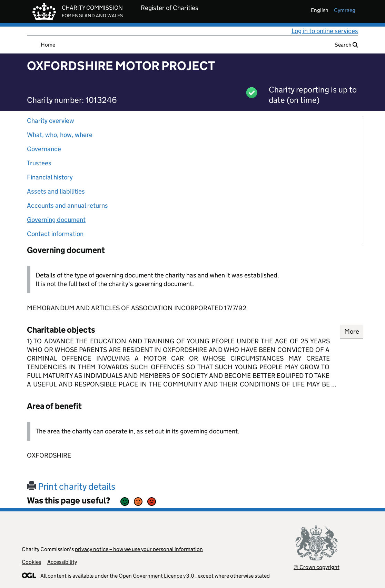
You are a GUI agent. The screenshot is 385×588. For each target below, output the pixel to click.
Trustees (39, 163)
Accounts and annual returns (67, 205)
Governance (44, 149)
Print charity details (71, 486)
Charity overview (51, 121)
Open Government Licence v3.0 (156, 576)
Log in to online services (325, 31)
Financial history (50, 177)
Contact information (55, 234)
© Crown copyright (317, 567)
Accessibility (62, 562)
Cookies (31, 562)
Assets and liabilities (56, 191)
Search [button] (346, 45)
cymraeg (345, 10)
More (352, 331)
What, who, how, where (60, 135)
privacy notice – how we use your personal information (139, 549)
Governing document (56, 220)
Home (48, 45)
